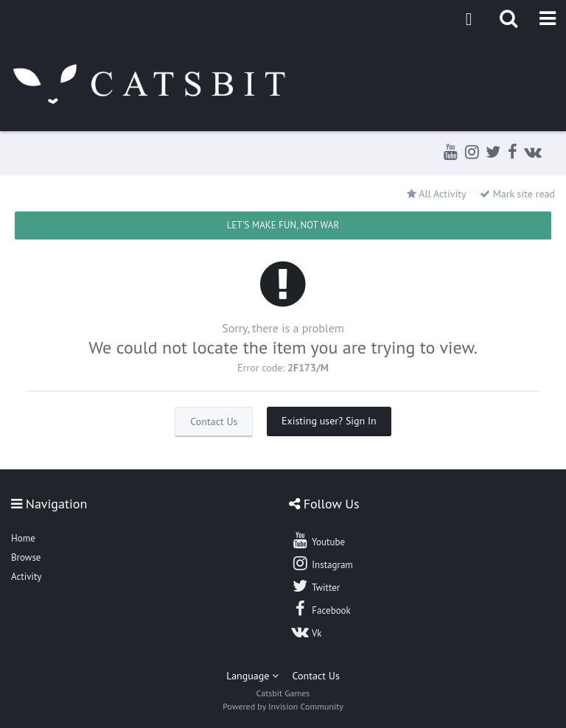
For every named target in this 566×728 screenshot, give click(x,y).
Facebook (321, 609)
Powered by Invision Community (283, 706)
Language (252, 676)
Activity (26, 577)
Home (23, 538)
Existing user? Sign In (329, 421)
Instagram (322, 563)
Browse (26, 557)
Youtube (318, 540)
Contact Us (214, 421)
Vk (307, 631)
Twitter (315, 586)
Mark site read (517, 194)
